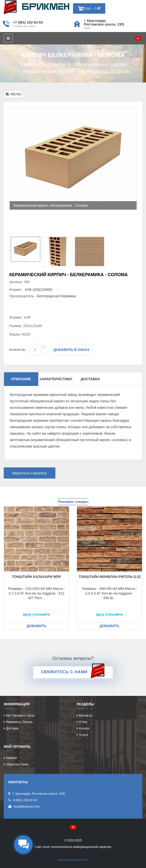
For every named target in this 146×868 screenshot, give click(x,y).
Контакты (85, 716)
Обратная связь (17, 764)
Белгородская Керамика (56, 296)
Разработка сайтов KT (73, 860)
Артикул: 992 (20, 282)
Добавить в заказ (72, 350)
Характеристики (56, 379)
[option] (73, 159)
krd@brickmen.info (27, 807)
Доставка (90, 379)
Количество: (18, 350)
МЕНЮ (14, 94)
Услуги (84, 735)
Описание (21, 379)
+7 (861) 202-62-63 (28, 22)
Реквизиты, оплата (19, 722)
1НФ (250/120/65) (38, 290)
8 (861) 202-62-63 (25, 800)
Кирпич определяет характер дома (36, 7)
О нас (83, 722)
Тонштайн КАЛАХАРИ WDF (37, 577)
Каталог (84, 728)
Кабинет (12, 758)
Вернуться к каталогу (30, 473)
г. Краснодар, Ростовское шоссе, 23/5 (104, 22)
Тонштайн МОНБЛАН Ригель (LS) (109, 577)
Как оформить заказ (20, 716)
